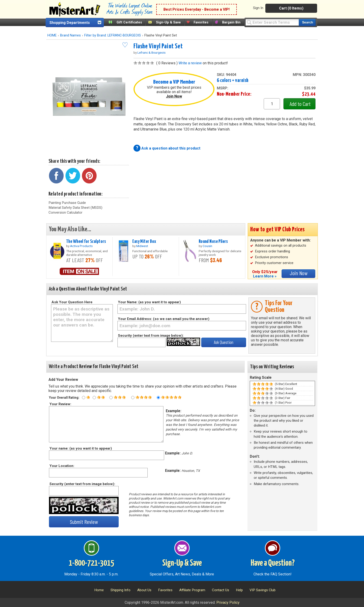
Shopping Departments (70, 23)
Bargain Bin (231, 22)
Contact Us (221, 590)
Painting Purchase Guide (67, 203)
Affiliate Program (192, 590)
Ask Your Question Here (72, 302)
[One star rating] (84, 398)
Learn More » (265, 276)
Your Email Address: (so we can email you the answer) (164, 319)
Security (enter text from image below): (151, 336)
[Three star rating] (111, 398)
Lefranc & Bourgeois (151, 52)
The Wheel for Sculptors (86, 241)
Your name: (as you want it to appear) (80, 448)
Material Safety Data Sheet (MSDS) (75, 208)
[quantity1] (272, 104)
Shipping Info (120, 590)
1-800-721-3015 (91, 563)
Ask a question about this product (171, 148)
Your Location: (62, 466)
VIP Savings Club (263, 590)
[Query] (272, 22)
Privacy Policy (228, 602)
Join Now (174, 96)
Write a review (190, 63)
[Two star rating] (94, 398)
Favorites (201, 22)
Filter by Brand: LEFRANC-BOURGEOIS (113, 35)
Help (239, 590)
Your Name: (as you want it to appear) (149, 302)
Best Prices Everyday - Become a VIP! (197, 9)
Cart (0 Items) (291, 8)
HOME (52, 35)
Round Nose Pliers (213, 241)
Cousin (207, 246)
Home (99, 590)
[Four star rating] (133, 398)
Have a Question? (273, 563)
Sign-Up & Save (168, 22)
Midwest (142, 246)
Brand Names (70, 35)
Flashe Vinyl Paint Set (158, 46)
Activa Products (81, 246)
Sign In (258, 8)
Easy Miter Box (144, 241)
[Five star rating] (158, 398)
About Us (144, 590)
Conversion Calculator (65, 212)
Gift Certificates (129, 22)
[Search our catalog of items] (307, 22)
